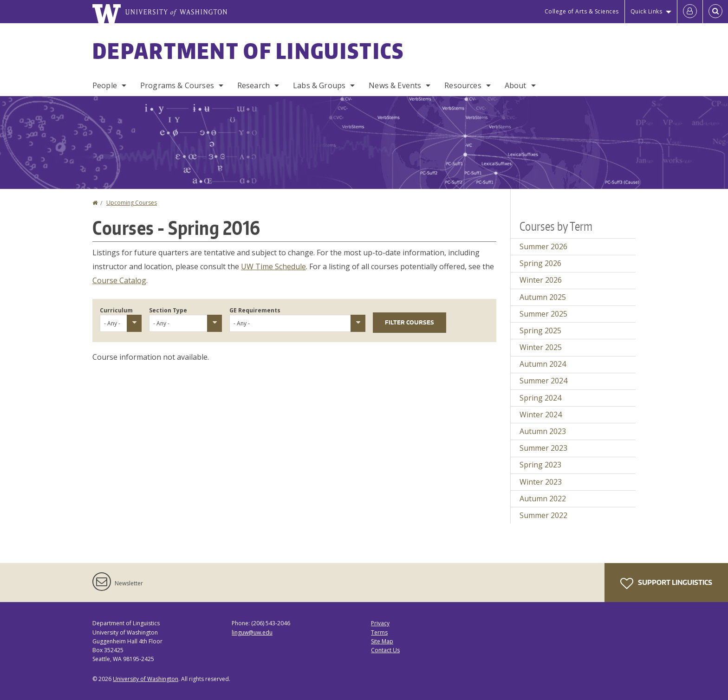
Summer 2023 (543, 448)
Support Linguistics (666, 583)
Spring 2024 (540, 398)
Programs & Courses (177, 85)
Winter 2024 (541, 415)
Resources (463, 85)
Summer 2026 (543, 246)
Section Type (168, 310)
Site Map (382, 641)
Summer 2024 (543, 381)
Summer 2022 (543, 515)
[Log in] (690, 12)
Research (253, 85)
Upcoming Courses (132, 203)
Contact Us (385, 650)
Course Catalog (119, 280)
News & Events (395, 85)
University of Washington (146, 679)
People (105, 85)
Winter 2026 (541, 280)
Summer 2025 (543, 314)
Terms (379, 632)
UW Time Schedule (273, 266)
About (516, 85)
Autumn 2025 (543, 297)
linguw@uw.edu (252, 632)
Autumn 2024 (543, 364)
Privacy (380, 623)
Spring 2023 (540, 465)
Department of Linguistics (248, 51)
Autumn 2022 (543, 499)
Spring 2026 (540, 263)
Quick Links (647, 11)
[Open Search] (715, 12)
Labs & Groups (319, 85)
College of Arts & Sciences (582, 11)
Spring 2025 (540, 331)
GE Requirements (255, 310)
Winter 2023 (541, 482)
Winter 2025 (541, 347)
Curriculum (116, 310)
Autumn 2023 (543, 431)
